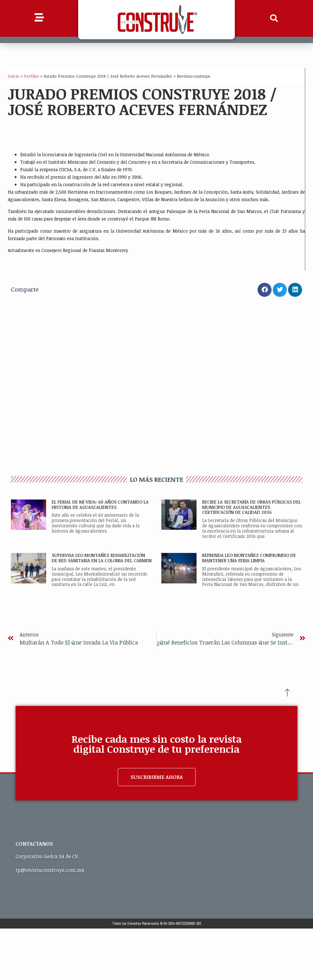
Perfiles (31, 76)
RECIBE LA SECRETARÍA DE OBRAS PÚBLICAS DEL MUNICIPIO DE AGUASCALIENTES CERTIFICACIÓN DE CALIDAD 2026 (251, 507)
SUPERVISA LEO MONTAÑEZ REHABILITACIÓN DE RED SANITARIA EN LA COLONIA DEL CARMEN (102, 558)
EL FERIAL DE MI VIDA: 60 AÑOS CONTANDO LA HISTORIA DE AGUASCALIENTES (100, 504)
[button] (274, 18)
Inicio (14, 76)
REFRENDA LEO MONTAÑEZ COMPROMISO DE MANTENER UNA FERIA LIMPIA (249, 558)
